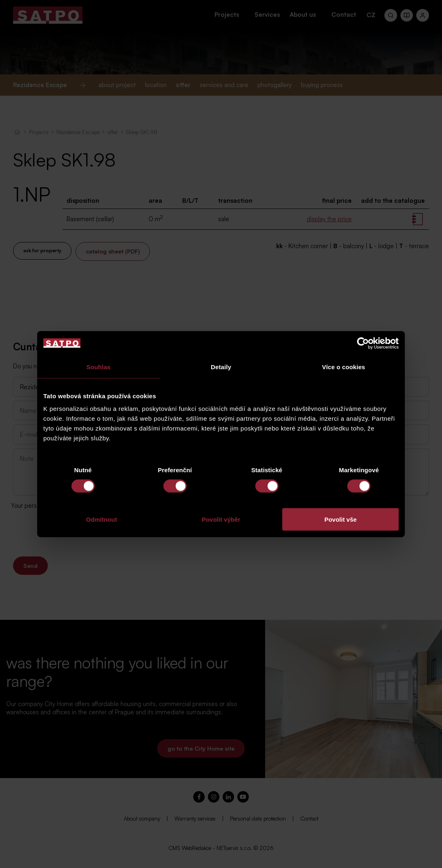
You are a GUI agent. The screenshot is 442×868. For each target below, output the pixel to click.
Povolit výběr (221, 519)
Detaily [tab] (221, 367)
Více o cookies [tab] (344, 367)
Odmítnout (102, 519)
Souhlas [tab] (98, 367)
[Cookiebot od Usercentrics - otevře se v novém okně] (363, 343)
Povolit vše (340, 519)
